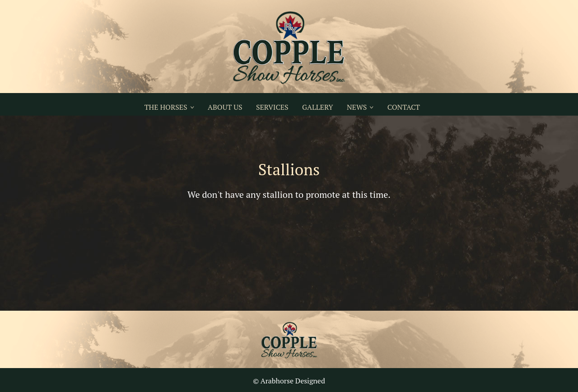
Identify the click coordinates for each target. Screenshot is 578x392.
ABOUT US (225, 107)
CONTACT (404, 107)
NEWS (357, 107)
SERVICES (272, 107)
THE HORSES (166, 107)
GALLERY (317, 107)
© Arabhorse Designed (289, 381)
